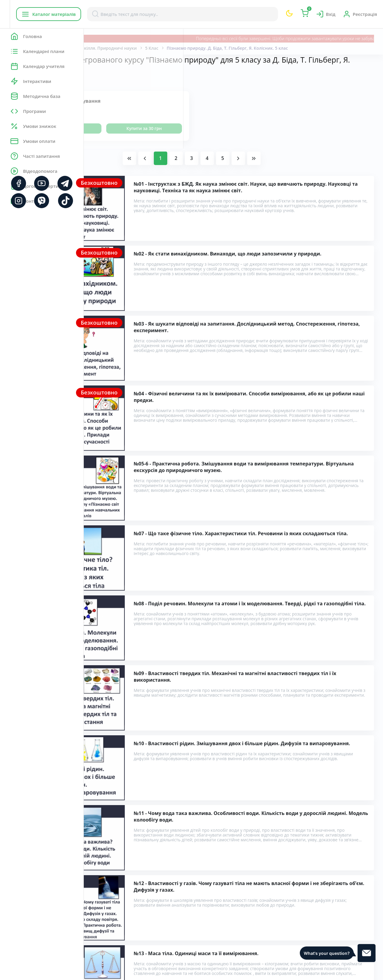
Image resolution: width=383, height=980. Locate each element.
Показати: (104, 80)
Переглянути (132, 128)
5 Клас (235, 48)
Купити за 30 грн (197, 128)
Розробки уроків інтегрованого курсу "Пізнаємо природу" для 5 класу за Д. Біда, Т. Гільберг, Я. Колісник (222, 869)
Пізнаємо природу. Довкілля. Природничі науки (170, 48)
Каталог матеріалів (122, 14)
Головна (102, 48)
